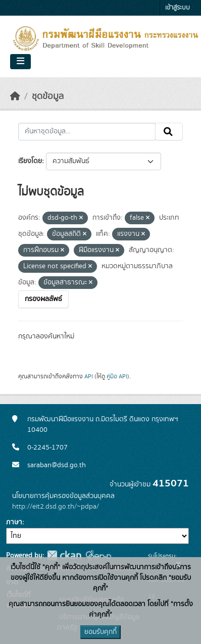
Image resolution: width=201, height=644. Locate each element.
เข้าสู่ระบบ (178, 8)
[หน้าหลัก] (15, 96)
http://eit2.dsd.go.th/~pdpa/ (56, 507)
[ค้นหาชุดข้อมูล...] (87, 132)
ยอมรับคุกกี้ (100, 632)
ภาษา (14, 522)
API (89, 376)
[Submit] (169, 132)
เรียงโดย (30, 161)
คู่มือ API (117, 376)
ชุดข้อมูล (48, 96)
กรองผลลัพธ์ (43, 299)
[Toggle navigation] (20, 62)
